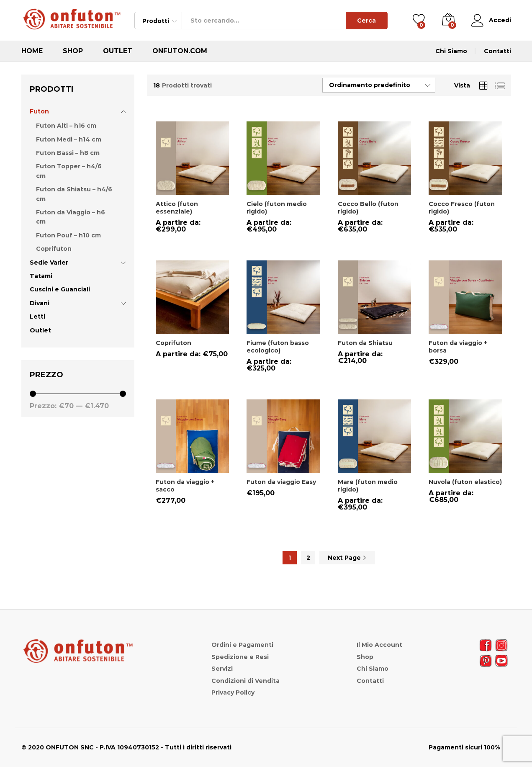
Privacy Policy (233, 692)
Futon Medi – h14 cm (69, 139)
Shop (73, 51)
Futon (39, 111)
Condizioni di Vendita (245, 681)
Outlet (118, 51)
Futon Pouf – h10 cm (68, 235)
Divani (40, 303)
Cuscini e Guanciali (60, 289)
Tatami (41, 276)
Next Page (347, 558)
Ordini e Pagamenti (242, 645)
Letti (37, 317)
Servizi (222, 669)
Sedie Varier (49, 263)
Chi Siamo (451, 51)
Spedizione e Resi (240, 657)
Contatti (497, 51)
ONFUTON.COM (180, 51)
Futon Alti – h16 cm (66, 126)
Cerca (366, 21)
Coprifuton (54, 249)
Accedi (491, 20)
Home (32, 51)
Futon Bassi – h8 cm (68, 153)
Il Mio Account (379, 645)
